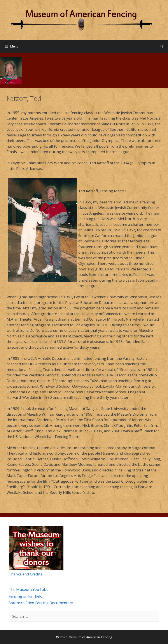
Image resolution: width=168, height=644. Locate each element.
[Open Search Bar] (162, 46)
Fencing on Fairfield (26, 596)
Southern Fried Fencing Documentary (41, 603)
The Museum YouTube (29, 589)
